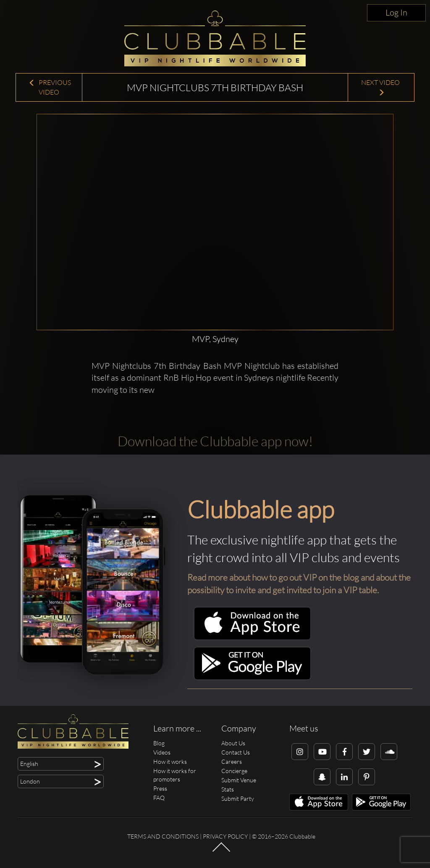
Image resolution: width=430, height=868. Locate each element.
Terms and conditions (163, 836)
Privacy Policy (225, 836)
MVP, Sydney (215, 339)
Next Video (381, 87)
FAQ (159, 798)
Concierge (234, 771)
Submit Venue (239, 780)
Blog (159, 743)
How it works (170, 761)
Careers (232, 761)
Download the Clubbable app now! (215, 441)
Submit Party (238, 798)
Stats (228, 789)
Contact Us (236, 752)
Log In (396, 12)
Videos (162, 752)
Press (160, 788)
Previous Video (50, 87)
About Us (233, 743)
